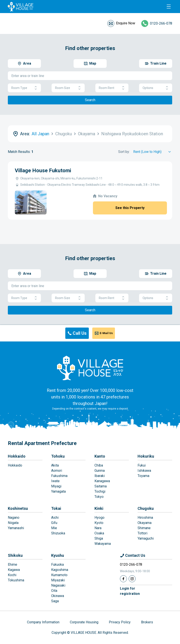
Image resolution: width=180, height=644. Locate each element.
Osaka (99, 533)
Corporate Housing (84, 622)
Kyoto (99, 523)
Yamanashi (16, 528)
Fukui (142, 465)
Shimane (144, 528)
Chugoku (146, 508)
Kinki (99, 508)
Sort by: (124, 152)
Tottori (142, 533)
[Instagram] (132, 579)
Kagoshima (60, 570)
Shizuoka (58, 533)
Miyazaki (58, 580)
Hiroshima (145, 518)
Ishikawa (144, 471)
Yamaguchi (146, 538)
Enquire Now (126, 23)
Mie (54, 528)
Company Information (43, 622)
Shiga (99, 538)
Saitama (101, 486)
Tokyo (99, 497)
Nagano (14, 518)
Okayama (145, 523)
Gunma (100, 471)
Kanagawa (102, 481)
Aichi (55, 518)
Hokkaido (17, 456)
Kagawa (14, 570)
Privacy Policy (120, 622)
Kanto (100, 456)
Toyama (143, 476)
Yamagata (58, 491)
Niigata (13, 523)
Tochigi (100, 491)
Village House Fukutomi (43, 171)
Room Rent (112, 88)
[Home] (90, 368)
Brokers (147, 622)
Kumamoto (59, 575)
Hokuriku (146, 456)
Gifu (54, 523)
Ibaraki (100, 476)
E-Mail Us (106, 333)
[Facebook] (123, 579)
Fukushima (59, 476)
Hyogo (99, 518)
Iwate (55, 481)
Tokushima (16, 580)
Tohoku (58, 456)
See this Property (130, 208)
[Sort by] (153, 152)
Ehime (13, 565)
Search (90, 100)
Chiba (99, 465)
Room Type (24, 88)
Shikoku (15, 555)
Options (156, 88)
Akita (55, 465)
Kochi (12, 575)
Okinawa (58, 596)
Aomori (57, 471)
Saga (55, 601)
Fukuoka (57, 565)
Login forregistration (130, 591)
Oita (54, 591)
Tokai (56, 508)
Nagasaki (58, 585)
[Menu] (169, 7)
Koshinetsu (18, 508)
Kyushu (58, 555)
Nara (98, 528)
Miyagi (56, 486)
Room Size (68, 88)
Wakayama (103, 544)
